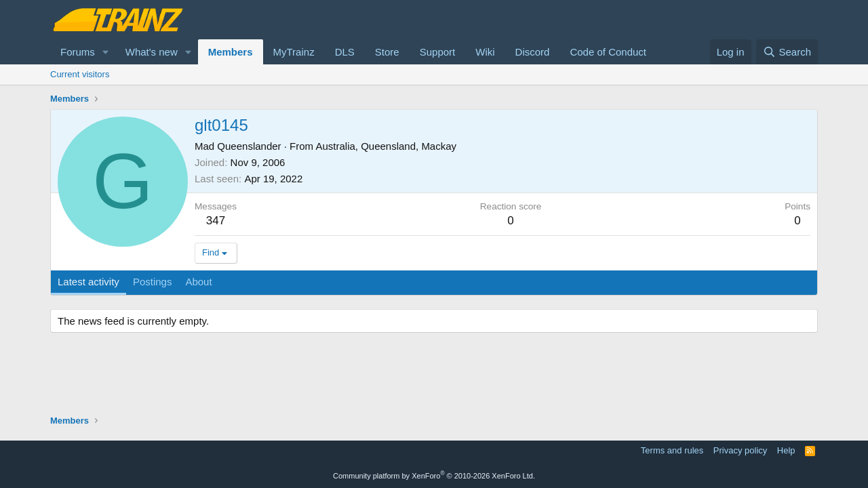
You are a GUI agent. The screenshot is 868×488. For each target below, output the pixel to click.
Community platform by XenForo (434, 476)
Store (387, 52)
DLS (345, 52)
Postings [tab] (153, 282)
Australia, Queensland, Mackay (386, 146)
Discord (533, 52)
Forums (78, 52)
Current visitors (80, 74)
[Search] (787, 52)
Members (231, 52)
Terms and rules (672, 450)
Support (438, 52)
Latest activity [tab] (88, 282)
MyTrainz (294, 52)
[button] (106, 52)
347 (216, 221)
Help (786, 450)
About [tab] (198, 282)
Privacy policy (740, 450)
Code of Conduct (608, 52)
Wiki (485, 52)
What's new (152, 52)
